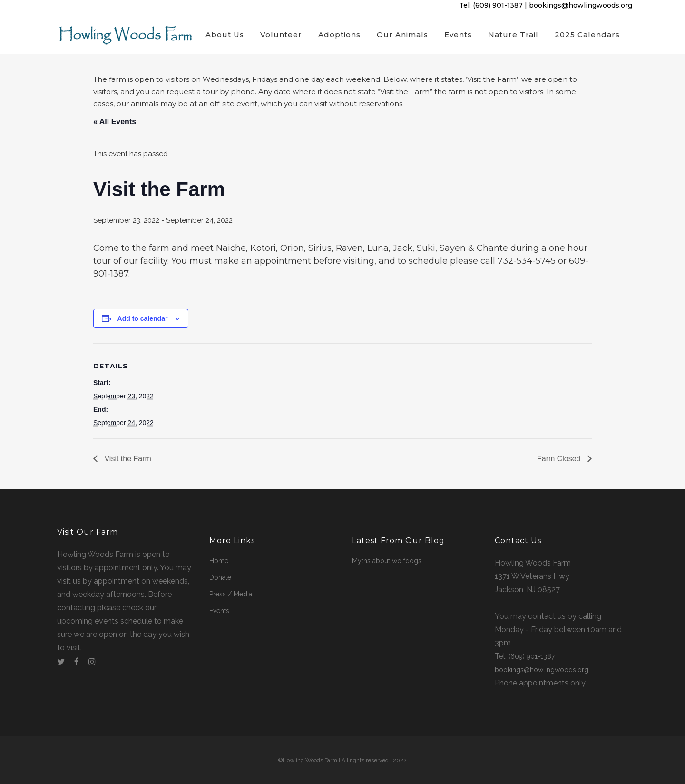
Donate (220, 577)
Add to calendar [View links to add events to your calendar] (143, 319)
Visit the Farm (127, 460)
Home (219, 561)
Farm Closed (560, 460)
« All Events (115, 122)
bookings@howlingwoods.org (581, 5)
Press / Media (231, 594)
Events (219, 611)
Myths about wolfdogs (387, 561)
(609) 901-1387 (498, 5)
